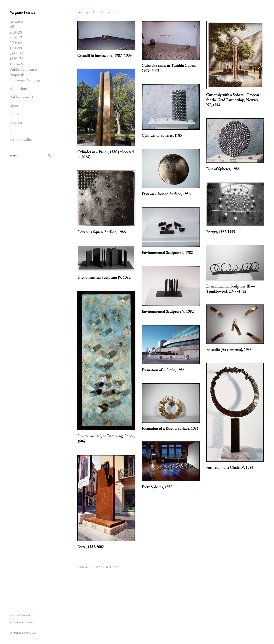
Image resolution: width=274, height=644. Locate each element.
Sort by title (86, 12)
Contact (16, 122)
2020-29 (16, 32)
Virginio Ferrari (22, 12)
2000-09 (16, 43)
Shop (14, 131)
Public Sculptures (23, 69)
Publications (19, 97)
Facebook (15, 615)
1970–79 (16, 59)
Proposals (17, 75)
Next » (115, 567)
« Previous (84, 567)
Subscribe (27, 615)
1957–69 (16, 64)
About (15, 105)
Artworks (17, 22)
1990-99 (16, 48)
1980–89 (16, 53)
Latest (14, 114)
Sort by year (108, 12)
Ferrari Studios (21, 139)
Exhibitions (18, 88)
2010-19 (16, 37)
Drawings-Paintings (25, 80)
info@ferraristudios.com (23, 622)
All (12, 27)
